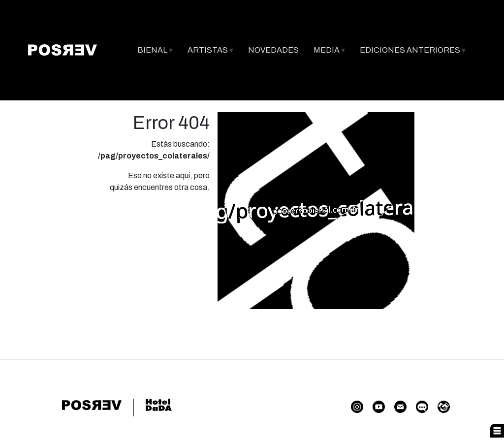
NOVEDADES (273, 50)
